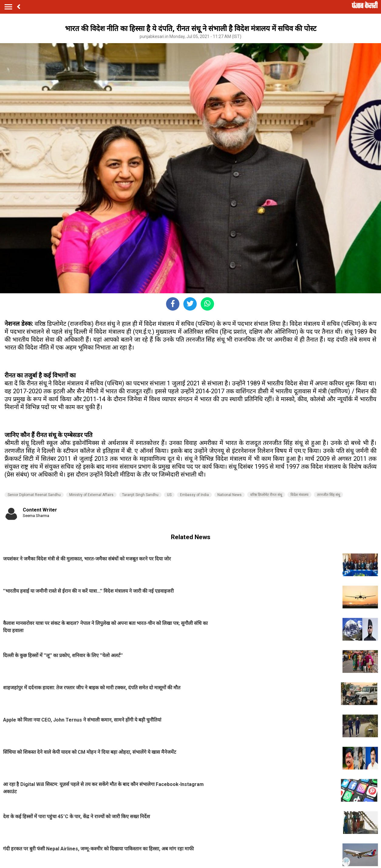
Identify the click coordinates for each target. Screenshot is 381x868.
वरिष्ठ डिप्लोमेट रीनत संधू (266, 495)
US (169, 495)
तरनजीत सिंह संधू (328, 495)
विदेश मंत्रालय (299, 495)
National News (230, 495)
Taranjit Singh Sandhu (140, 495)
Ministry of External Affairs (91, 495)
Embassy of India (194, 495)
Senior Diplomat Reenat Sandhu (34, 495)
